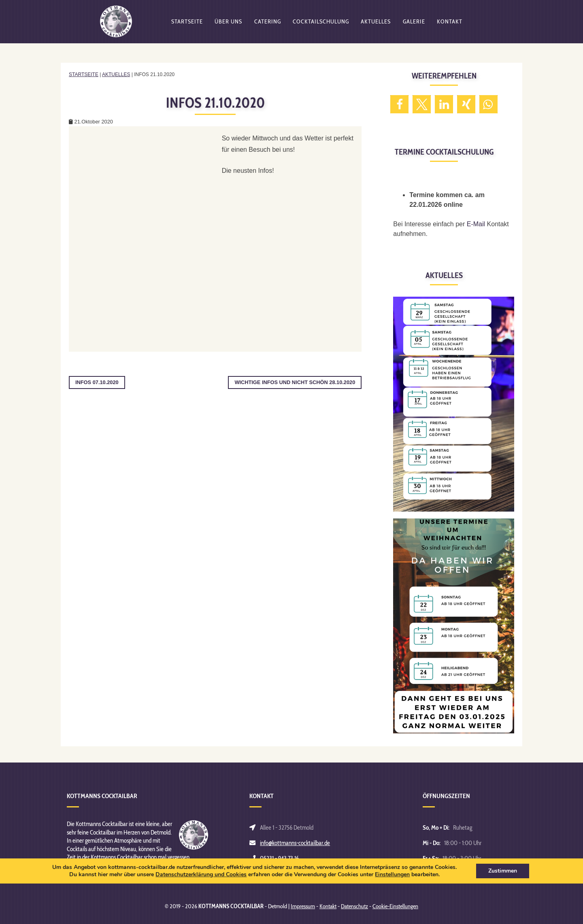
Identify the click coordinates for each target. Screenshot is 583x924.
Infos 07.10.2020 (97, 382)
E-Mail (476, 224)
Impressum (303, 906)
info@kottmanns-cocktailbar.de (295, 843)
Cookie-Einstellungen (395, 906)
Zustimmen (503, 871)
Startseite (187, 26)
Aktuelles (376, 26)
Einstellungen (392, 875)
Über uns (228, 26)
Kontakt (450, 26)
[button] (399, 104)
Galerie (414, 26)
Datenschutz (354, 906)
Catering (268, 26)
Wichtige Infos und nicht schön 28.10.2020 (295, 382)
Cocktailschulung (321, 26)
